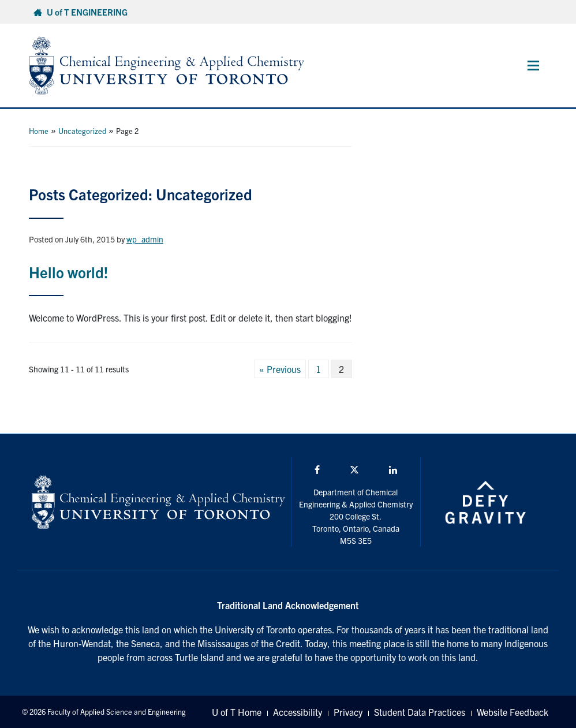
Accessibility (298, 712)
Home (39, 131)
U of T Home (237, 712)
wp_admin (145, 239)
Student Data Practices (420, 712)
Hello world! (68, 272)
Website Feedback (513, 712)
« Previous (280, 369)
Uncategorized (82, 131)
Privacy (348, 712)
